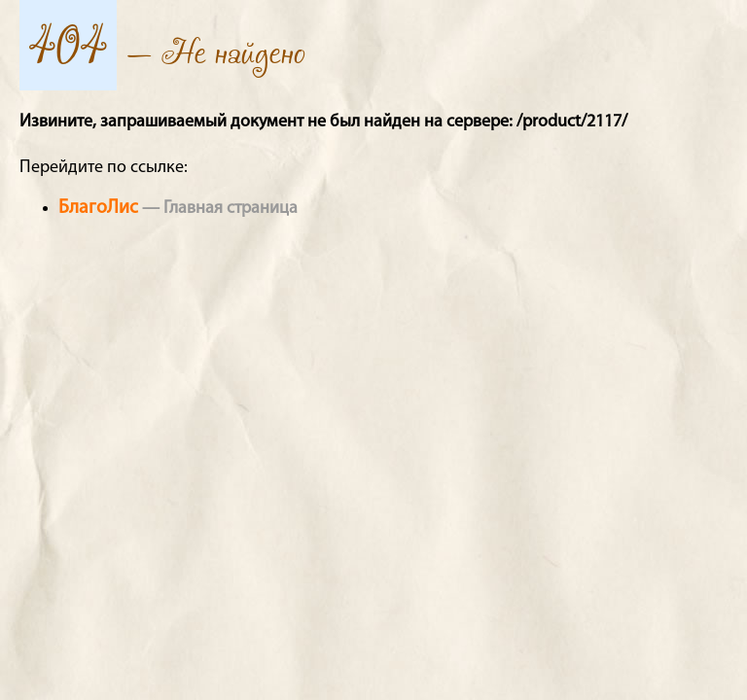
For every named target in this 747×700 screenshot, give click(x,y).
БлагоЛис (98, 208)
